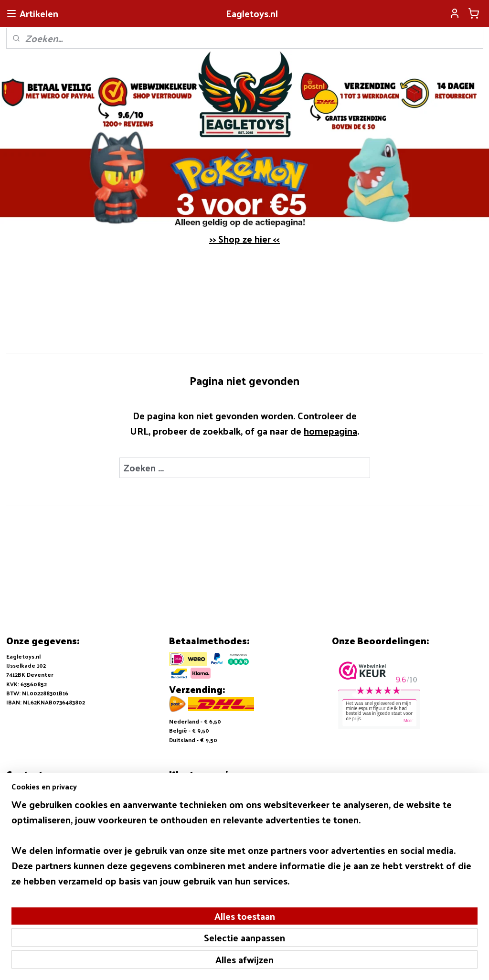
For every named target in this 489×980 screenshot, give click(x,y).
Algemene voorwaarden (203, 790)
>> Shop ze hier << (244, 239)
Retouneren (186, 808)
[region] (181, 913)
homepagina (330, 431)
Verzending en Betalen (201, 799)
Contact (180, 818)
